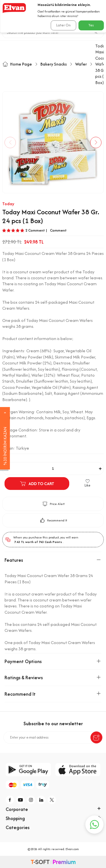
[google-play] (28, 770)
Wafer (81, 64)
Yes (91, 25)
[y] (21, 800)
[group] (53, 142)
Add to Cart (37, 484)
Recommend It (53, 520)
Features (53, 560)
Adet (6, 459)
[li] (42, 800)
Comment (58, 230)
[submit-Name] (96, 737)
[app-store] (78, 770)
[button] (10, 142)
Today (8, 204)
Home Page (17, 64)
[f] (10, 800)
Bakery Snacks (54, 64)
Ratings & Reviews (53, 678)
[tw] (52, 800)
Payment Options (53, 661)
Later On (63, 25)
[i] (31, 800)
